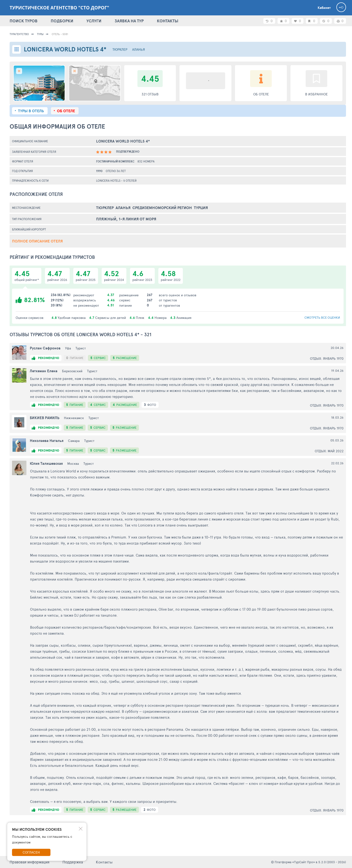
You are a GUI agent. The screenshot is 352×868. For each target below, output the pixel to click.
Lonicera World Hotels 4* (123, 141)
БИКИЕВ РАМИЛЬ (45, 418)
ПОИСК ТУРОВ (24, 21)
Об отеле (66, 111)
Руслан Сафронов (45, 348)
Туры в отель (31, 111)
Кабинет (324, 8)
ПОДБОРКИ (62, 21)
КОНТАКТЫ (168, 21)
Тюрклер (120, 49)
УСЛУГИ (94, 21)
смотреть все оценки (322, 317)
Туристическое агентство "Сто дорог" (59, 8)
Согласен (31, 852)
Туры (40, 34)
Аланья (139, 49)
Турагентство (19, 34)
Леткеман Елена (44, 371)
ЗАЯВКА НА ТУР (129, 21)
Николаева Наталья (47, 441)
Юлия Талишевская (46, 463)
